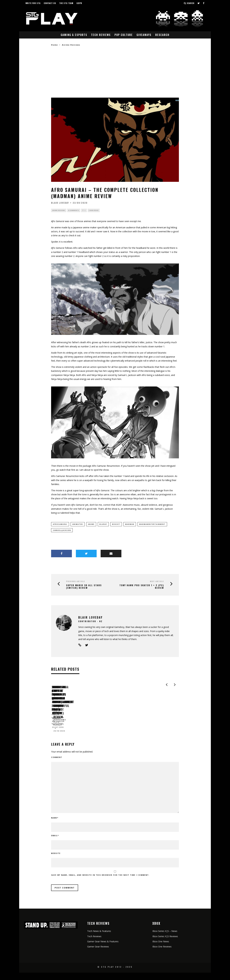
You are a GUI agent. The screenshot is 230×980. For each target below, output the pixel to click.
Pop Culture (124, 35)
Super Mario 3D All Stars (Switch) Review (84, 587)
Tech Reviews (101, 35)
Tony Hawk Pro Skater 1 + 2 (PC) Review (142, 587)
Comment (57, 765)
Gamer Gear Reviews (98, 954)
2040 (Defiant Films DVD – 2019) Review (80, 729)
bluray (103, 525)
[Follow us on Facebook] (204, 3)
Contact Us (50, 3)
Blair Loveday (60, 203)
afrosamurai (60, 525)
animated (78, 525)
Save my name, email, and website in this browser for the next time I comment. (100, 883)
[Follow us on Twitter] (199, 3)
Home (54, 45)
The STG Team (66, 3)
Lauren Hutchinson (62, 735)
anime (91, 525)
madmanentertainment (152, 525)
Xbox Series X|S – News (165, 939)
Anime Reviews (59, 210)
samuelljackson (62, 531)
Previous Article (76, 582)
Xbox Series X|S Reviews (165, 944)
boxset (116, 525)
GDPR (79, 3)
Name (55, 825)
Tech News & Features (99, 939)
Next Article (157, 582)
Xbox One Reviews (162, 954)
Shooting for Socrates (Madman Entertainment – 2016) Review (140, 731)
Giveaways (144, 35)
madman (130, 525)
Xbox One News (161, 949)
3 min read (94, 210)
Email (55, 843)
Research (162, 35)
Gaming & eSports (74, 35)
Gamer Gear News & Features (103, 949)
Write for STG (33, 3)
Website (56, 861)
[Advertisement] (115, 72)
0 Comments (74, 210)
